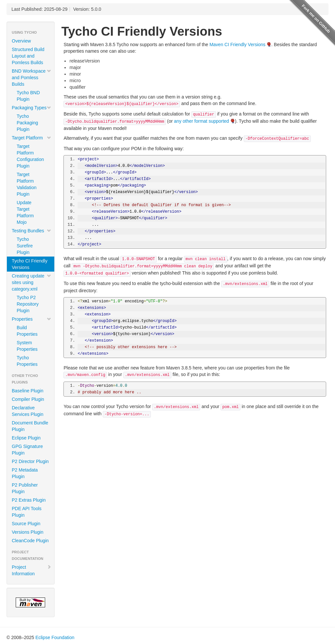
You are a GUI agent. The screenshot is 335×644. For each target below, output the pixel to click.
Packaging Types (32, 108)
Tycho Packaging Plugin (27, 123)
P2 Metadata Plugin (25, 473)
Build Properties (27, 331)
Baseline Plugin (28, 391)
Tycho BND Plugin (28, 96)
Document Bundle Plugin (30, 426)
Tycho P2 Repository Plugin (28, 304)
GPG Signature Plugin (27, 450)
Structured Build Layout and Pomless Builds (28, 56)
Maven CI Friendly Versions (237, 45)
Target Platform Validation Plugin (26, 184)
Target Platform (32, 138)
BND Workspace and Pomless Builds (32, 78)
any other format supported (202, 121)
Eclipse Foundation (55, 637)
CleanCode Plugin (30, 541)
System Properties (27, 346)
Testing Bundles (32, 231)
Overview (21, 41)
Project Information (32, 570)
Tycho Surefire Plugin (25, 246)
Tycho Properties (27, 361)
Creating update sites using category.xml (32, 282)
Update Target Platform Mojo (25, 212)
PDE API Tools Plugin (27, 512)
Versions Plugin (28, 532)
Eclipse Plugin (26, 438)
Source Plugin (26, 524)
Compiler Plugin (28, 399)
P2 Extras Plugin (29, 500)
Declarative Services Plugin (28, 411)
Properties (32, 319)
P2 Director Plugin (30, 461)
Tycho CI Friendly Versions (30, 264)
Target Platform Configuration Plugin (30, 156)
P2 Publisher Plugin (25, 488)
